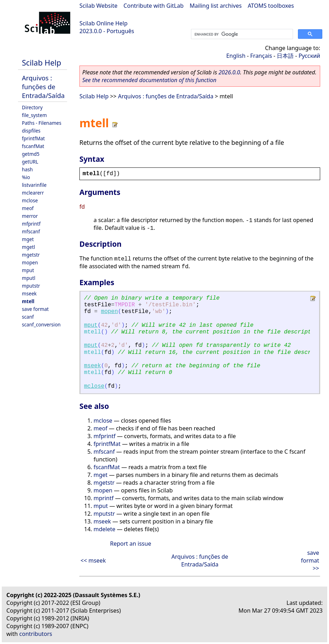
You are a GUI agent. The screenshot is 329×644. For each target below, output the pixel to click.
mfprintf (31, 224)
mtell (28, 301)
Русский (309, 56)
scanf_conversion (41, 324)
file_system (34, 115)
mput (28, 270)
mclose (30, 200)
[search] (241, 34)
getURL (30, 162)
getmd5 (31, 154)
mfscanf (31, 231)
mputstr (31, 286)
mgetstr (31, 255)
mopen (30, 262)
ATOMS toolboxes (271, 6)
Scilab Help (41, 63)
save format (35, 309)
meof (28, 208)
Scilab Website (98, 6)
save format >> (310, 560)
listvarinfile (34, 185)
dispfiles (31, 131)
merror (30, 216)
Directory (32, 107)
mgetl (28, 247)
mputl (29, 278)
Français (261, 56)
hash (27, 169)
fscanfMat (33, 146)
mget (28, 239)
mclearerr (33, 193)
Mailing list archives (216, 6)
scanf (28, 317)
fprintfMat (33, 138)
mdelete (104, 529)
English (236, 56)
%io (26, 177)
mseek (29, 293)
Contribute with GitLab (154, 6)
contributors (36, 634)
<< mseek (93, 560)
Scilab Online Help (103, 23)
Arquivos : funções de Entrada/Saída (43, 87)
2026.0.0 (229, 72)
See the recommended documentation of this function (149, 80)
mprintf (104, 498)
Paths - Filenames (42, 123)
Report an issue (131, 544)
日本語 (285, 56)
